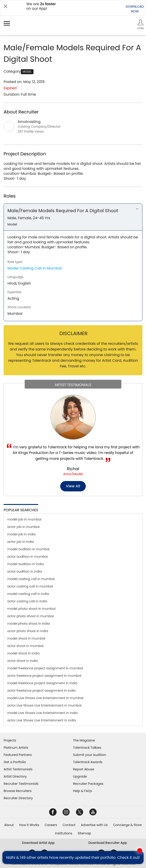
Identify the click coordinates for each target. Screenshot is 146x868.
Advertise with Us (94, 825)
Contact (69, 825)
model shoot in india (23, 653)
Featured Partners (18, 755)
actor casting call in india (27, 601)
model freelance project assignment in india (42, 683)
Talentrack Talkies (87, 748)
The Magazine (84, 740)
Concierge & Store (128, 825)
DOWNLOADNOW (135, 9)
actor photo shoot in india (28, 631)
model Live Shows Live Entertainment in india (42, 713)
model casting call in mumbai (31, 579)
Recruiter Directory (18, 798)
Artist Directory (15, 776)
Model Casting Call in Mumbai (35, 268)
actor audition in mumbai (28, 557)
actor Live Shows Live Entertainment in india (42, 720)
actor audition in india (25, 571)
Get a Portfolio (15, 762)
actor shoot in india (23, 661)
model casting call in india (28, 594)
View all (73, 486)
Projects (10, 740)
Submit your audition (90, 755)
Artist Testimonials (18, 769)
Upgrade (80, 776)
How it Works (29, 825)
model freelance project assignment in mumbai (45, 668)
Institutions (64, 833)
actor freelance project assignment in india (41, 691)
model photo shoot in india (29, 624)
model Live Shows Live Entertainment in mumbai (45, 698)
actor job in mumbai (23, 527)
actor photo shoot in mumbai (31, 616)
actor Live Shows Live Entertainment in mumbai (44, 705)
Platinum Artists (16, 748)
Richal (73, 469)
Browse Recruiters (18, 791)
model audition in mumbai (28, 549)
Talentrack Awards (88, 762)
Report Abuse (84, 769)
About (9, 825)
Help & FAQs (83, 791)
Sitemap (84, 833)
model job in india (21, 534)
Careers (51, 825)
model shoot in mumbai (26, 638)
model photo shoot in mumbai (31, 609)
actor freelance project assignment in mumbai (44, 676)
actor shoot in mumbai (25, 646)
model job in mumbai (24, 519)
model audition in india (25, 564)
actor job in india (21, 542)
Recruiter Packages (88, 784)
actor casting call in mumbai (30, 586)
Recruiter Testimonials (21, 784)
